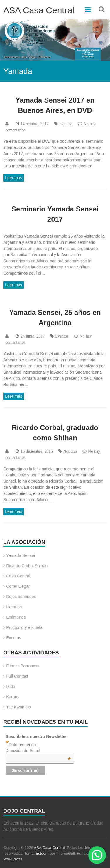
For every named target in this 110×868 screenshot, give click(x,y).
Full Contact (17, 676)
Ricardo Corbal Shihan (27, 566)
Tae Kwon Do (18, 707)
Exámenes (16, 617)
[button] (97, 855)
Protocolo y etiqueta (24, 627)
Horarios (14, 607)
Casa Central (18, 576)
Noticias (70, 451)
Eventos (66, 124)
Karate (12, 697)
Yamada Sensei (21, 555)
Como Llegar (18, 586)
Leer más (13, 178)
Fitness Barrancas (23, 666)
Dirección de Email (38, 751)
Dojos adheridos (21, 597)
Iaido (11, 686)
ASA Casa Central (39, 10)
